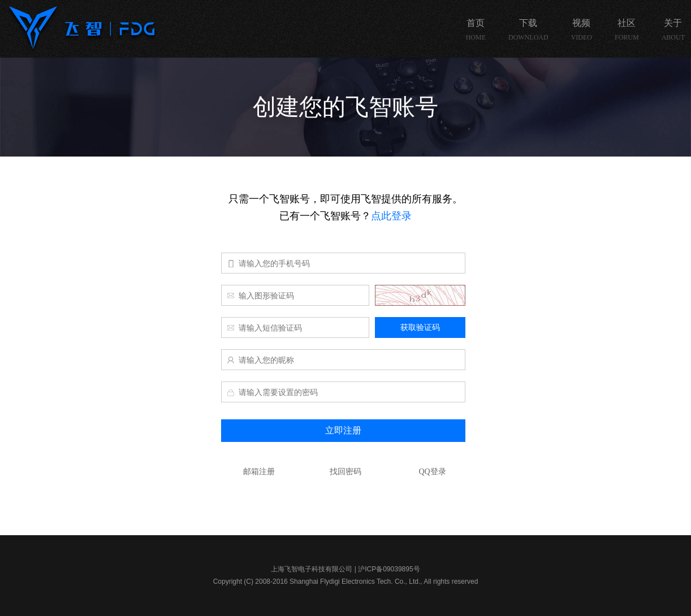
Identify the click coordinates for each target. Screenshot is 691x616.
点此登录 (391, 216)
